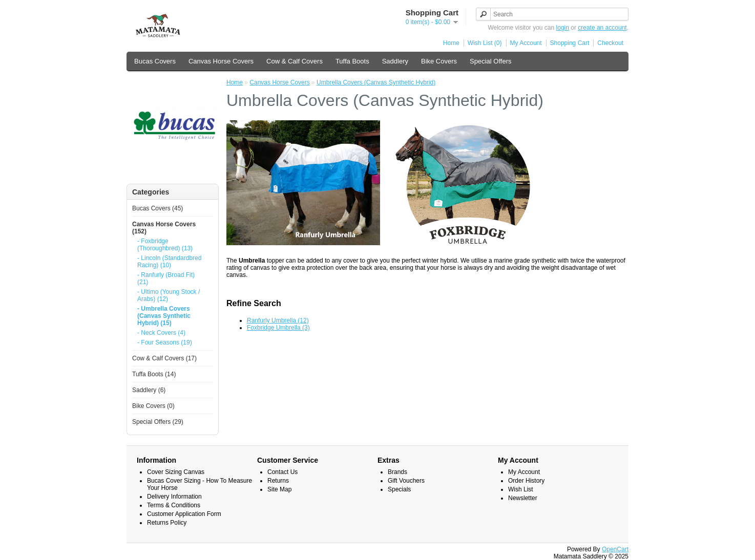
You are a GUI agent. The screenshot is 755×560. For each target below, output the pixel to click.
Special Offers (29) (158, 422)
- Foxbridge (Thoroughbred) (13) (165, 245)
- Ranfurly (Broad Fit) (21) (166, 278)
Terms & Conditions (174, 505)
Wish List (521, 489)
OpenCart (615, 549)
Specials (399, 489)
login (563, 28)
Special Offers (490, 61)
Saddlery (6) (149, 390)
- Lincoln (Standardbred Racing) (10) (169, 262)
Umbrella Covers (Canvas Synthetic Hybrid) (376, 82)
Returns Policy (167, 523)
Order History (526, 481)
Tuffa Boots (352, 61)
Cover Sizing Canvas (176, 472)
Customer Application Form (184, 514)
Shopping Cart (570, 43)
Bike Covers (439, 61)
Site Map (279, 489)
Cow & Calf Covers (295, 61)
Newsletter (523, 498)
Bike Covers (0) (153, 406)
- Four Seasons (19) (165, 342)
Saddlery (395, 61)
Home (451, 43)
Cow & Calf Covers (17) (164, 358)
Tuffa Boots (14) (154, 374)
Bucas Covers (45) (158, 208)
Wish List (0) (485, 43)
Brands (397, 472)
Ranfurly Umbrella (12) (278, 320)
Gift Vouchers (406, 481)
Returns (278, 481)
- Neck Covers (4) (161, 333)
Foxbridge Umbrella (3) (278, 328)
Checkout (610, 43)
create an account (602, 28)
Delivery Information (174, 497)
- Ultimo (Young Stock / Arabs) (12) (169, 295)
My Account (526, 43)
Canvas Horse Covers (221, 61)
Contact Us (282, 472)
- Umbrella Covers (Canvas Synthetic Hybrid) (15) (164, 316)
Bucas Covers (155, 61)
